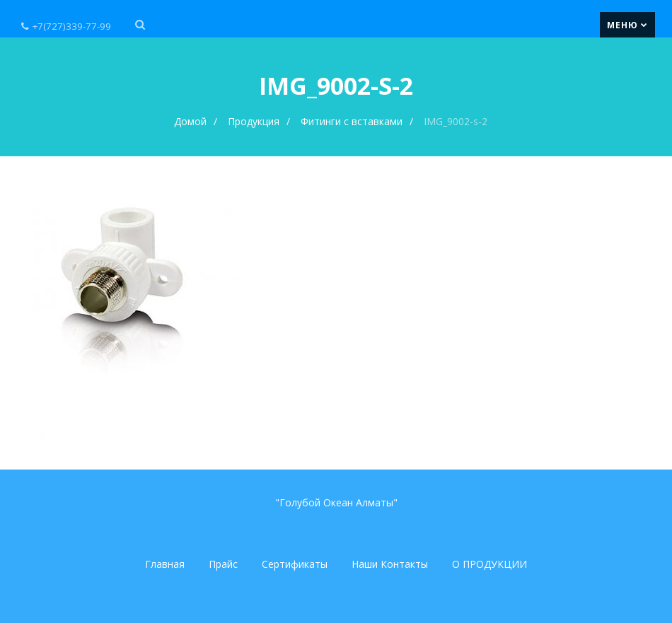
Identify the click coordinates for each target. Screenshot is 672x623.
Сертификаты (295, 564)
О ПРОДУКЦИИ (489, 564)
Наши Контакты (390, 564)
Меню (627, 25)
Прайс (223, 564)
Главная (165, 564)
